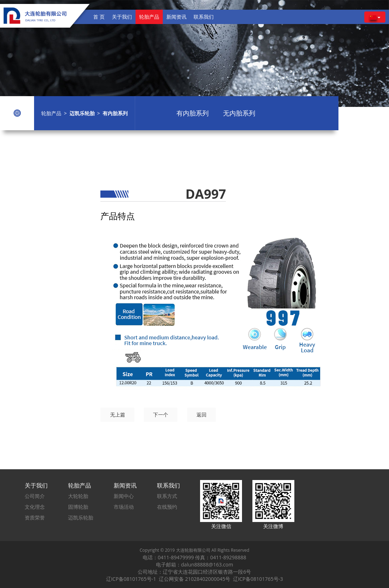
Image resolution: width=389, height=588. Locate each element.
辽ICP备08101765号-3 (258, 579)
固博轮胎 (78, 507)
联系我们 (204, 17)
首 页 (99, 17)
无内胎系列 (239, 113)
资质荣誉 (35, 518)
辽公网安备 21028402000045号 (196, 579)
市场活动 (124, 507)
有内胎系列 (193, 113)
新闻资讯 (176, 17)
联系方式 (167, 496)
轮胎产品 (149, 17)
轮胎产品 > (55, 113)
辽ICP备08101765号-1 (132, 579)
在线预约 (167, 507)
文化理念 (35, 507)
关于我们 (122, 17)
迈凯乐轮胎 (81, 518)
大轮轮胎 (78, 496)
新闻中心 (124, 496)
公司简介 (35, 496)
